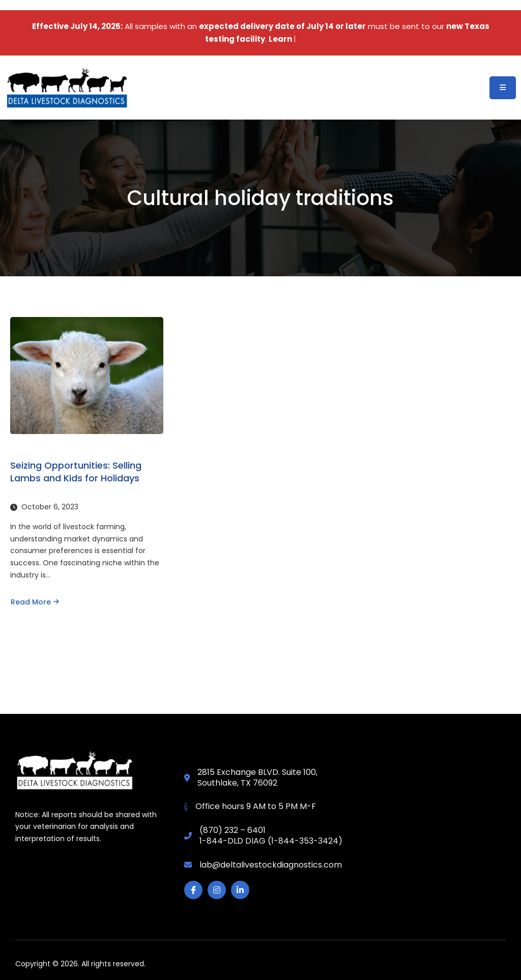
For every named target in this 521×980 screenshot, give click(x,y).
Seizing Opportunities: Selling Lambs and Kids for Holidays (76, 472)
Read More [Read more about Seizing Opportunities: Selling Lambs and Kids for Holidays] (35, 602)
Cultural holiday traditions (260, 198)
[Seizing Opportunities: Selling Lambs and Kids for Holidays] (87, 376)
